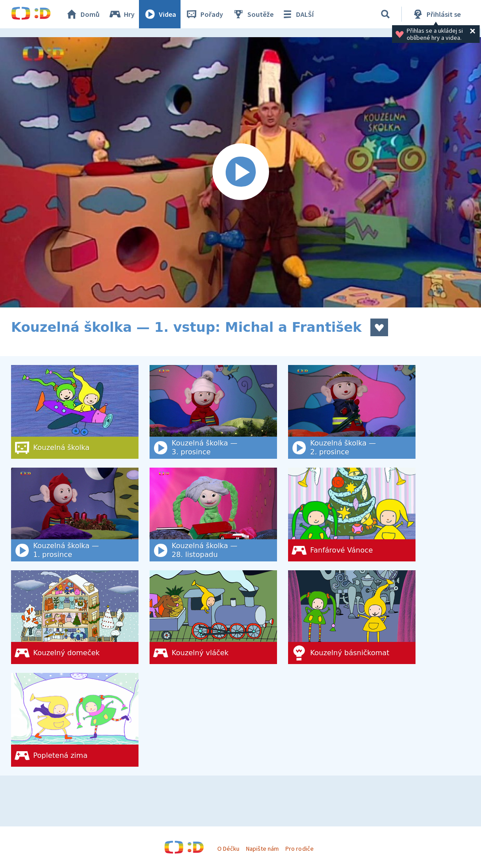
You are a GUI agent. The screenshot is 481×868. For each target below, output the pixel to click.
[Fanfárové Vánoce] (352, 515)
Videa (160, 14)
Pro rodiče (299, 849)
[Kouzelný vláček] (213, 617)
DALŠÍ (297, 14)
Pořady (204, 14)
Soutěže (253, 14)
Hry (121, 14)
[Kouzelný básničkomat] (352, 617)
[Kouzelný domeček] (75, 617)
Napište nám (262, 849)
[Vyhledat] (385, 14)
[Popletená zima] (75, 720)
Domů (82, 14)
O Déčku (228, 849)
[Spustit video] (240, 172)
